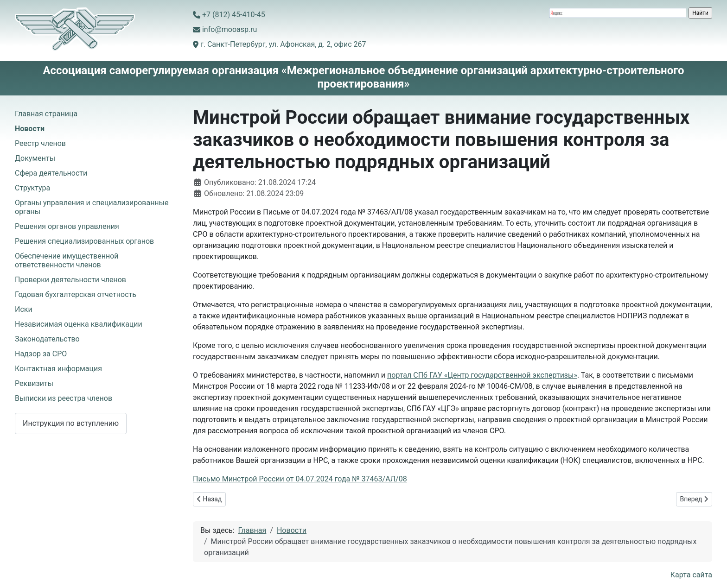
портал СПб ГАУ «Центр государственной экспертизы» (482, 375)
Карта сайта (691, 575)
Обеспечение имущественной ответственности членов (67, 260)
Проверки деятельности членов (70, 280)
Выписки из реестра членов (64, 398)
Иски (24, 309)
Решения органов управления (67, 226)
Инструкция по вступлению (71, 423)
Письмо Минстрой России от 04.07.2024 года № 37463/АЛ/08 (300, 479)
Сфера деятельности (51, 173)
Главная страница (46, 114)
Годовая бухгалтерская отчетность (76, 294)
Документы (35, 158)
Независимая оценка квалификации (79, 324)
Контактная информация (58, 369)
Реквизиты (34, 383)
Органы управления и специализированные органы (92, 207)
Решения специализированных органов (84, 241)
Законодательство (47, 339)
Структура (32, 188)
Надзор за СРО (41, 354)
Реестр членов (40, 143)
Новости (30, 129)
